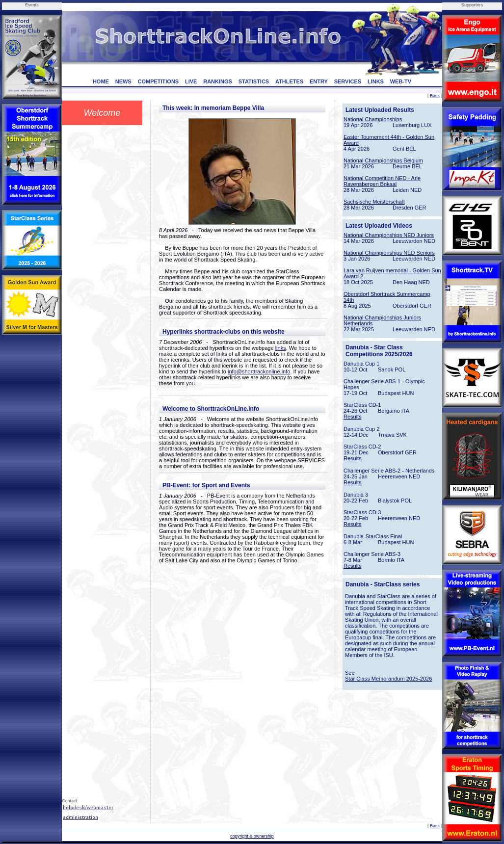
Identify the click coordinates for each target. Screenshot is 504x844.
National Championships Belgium (383, 160)
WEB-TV (401, 81)
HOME (101, 81)
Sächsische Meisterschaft (374, 202)
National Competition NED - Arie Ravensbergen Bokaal (382, 181)
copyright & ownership (252, 836)
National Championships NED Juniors (389, 235)
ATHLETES (289, 81)
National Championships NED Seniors (389, 253)
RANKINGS (218, 81)
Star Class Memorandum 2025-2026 (388, 679)
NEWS (123, 81)
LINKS (376, 81)
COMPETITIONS (158, 81)
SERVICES (348, 81)
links (281, 348)
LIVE (191, 81)
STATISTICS (254, 81)
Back (435, 96)
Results (353, 417)
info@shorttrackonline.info (259, 371)
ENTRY (319, 81)
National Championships (373, 119)
